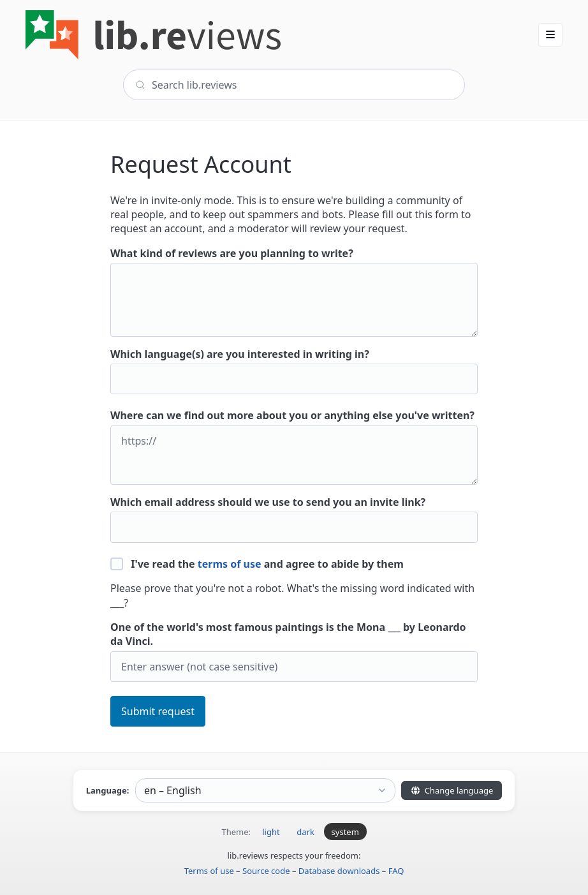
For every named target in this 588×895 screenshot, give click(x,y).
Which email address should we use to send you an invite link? (294, 519)
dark (305, 832)
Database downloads (339, 871)
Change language (452, 790)
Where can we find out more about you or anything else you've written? (294, 447)
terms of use (230, 564)
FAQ (396, 871)
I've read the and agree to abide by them (257, 564)
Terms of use (209, 871)
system (345, 832)
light (271, 832)
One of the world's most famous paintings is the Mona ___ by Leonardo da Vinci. (294, 651)
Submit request (158, 711)
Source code (266, 871)
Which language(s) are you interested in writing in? (294, 371)
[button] (550, 34)
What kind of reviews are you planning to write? (294, 292)
